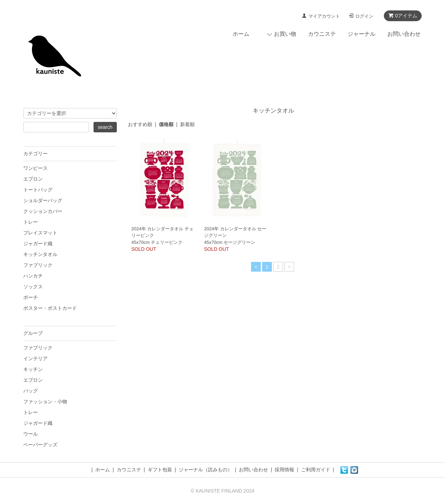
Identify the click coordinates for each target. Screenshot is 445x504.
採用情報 (284, 470)
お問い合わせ (404, 34)
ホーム (241, 34)
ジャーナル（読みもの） (205, 470)
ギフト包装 (160, 470)
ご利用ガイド (316, 470)
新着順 (187, 124)
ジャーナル (362, 34)
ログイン (364, 16)
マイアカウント (324, 16)
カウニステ (322, 34)
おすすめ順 (140, 124)
